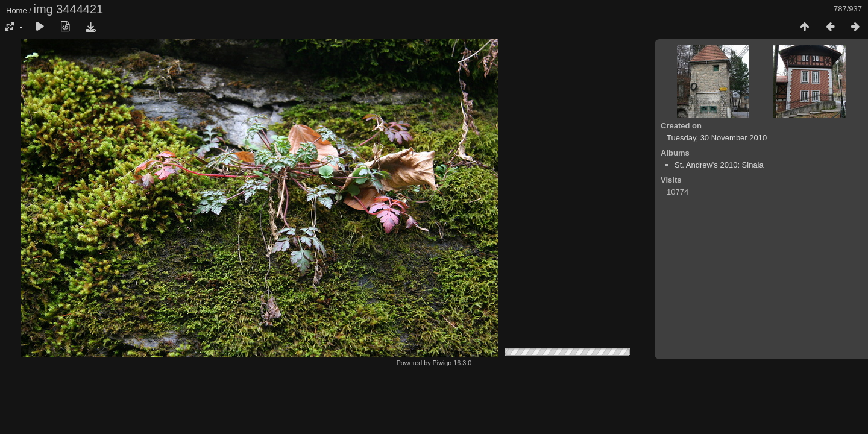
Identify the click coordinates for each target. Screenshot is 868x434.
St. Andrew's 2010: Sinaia (719, 165)
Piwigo (442, 363)
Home (17, 11)
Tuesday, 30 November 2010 (717, 138)
